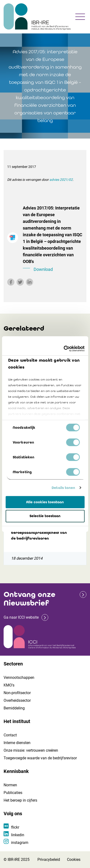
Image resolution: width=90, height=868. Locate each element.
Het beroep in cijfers (20, 800)
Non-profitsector (17, 693)
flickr (15, 827)
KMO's (9, 685)
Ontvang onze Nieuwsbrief (30, 599)
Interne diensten (17, 743)
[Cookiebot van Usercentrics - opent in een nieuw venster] (64, 349)
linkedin (18, 835)
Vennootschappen (19, 678)
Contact (10, 735)
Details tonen (63, 488)
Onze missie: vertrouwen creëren (31, 750)
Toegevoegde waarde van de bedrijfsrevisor (40, 758)
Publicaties (13, 793)
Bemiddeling (14, 708)
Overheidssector (17, 700)
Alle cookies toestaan (45, 502)
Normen (10, 785)
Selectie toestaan (45, 516)
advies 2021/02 (61, 180)
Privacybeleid (49, 860)
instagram (20, 843)
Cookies (74, 860)
